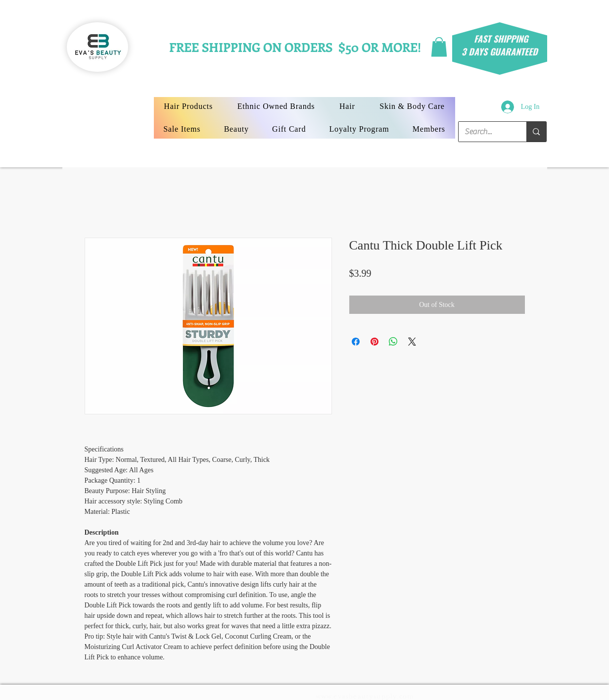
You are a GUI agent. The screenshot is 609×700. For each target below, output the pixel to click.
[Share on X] (412, 342)
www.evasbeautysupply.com (365, 696)
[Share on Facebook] (356, 342)
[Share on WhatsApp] (393, 342)
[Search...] (485, 132)
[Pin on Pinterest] (375, 342)
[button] (439, 47)
